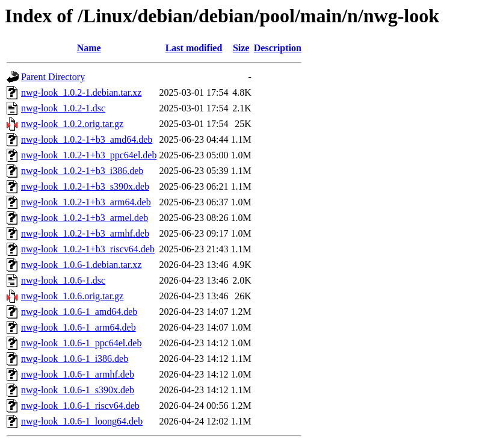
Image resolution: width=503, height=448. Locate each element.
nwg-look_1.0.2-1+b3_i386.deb (82, 171)
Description (278, 48)
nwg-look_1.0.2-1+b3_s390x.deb (85, 186)
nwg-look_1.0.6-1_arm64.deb (79, 327)
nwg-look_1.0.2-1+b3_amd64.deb (87, 139)
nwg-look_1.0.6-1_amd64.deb (79, 312)
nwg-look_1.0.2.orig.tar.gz (72, 124)
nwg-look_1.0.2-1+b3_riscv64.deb (88, 249)
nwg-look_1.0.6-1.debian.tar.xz (81, 265)
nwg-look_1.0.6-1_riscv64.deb (80, 406)
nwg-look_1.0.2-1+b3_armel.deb (85, 218)
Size (241, 48)
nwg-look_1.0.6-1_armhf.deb (78, 374)
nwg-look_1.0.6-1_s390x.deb (78, 390)
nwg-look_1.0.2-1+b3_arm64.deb (86, 202)
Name (89, 48)
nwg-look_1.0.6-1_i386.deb (75, 359)
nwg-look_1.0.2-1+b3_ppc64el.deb (89, 155)
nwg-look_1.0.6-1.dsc (63, 280)
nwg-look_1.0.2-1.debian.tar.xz (81, 92)
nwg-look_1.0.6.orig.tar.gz (72, 296)
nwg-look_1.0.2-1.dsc (63, 108)
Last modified (194, 48)
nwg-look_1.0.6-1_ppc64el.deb (81, 343)
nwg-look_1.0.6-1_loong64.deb (82, 421)
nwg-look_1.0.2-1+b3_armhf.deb (85, 233)
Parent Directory (53, 77)
